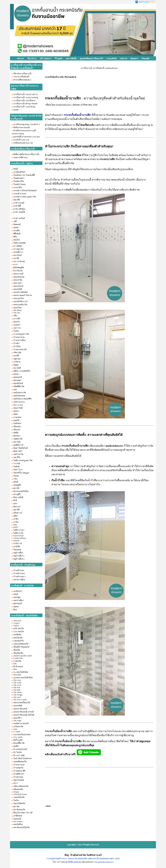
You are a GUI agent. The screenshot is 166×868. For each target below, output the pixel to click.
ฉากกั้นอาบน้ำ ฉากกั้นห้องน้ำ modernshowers (99, 68)
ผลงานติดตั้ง (71, 59)
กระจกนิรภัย (112, 59)
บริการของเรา (46, 59)
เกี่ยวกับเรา (32, 59)
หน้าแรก (21, 59)
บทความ (124, 59)
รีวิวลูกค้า (59, 59)
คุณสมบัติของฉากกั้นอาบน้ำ (92, 59)
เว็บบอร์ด (145, 59)
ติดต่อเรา (134, 59)
